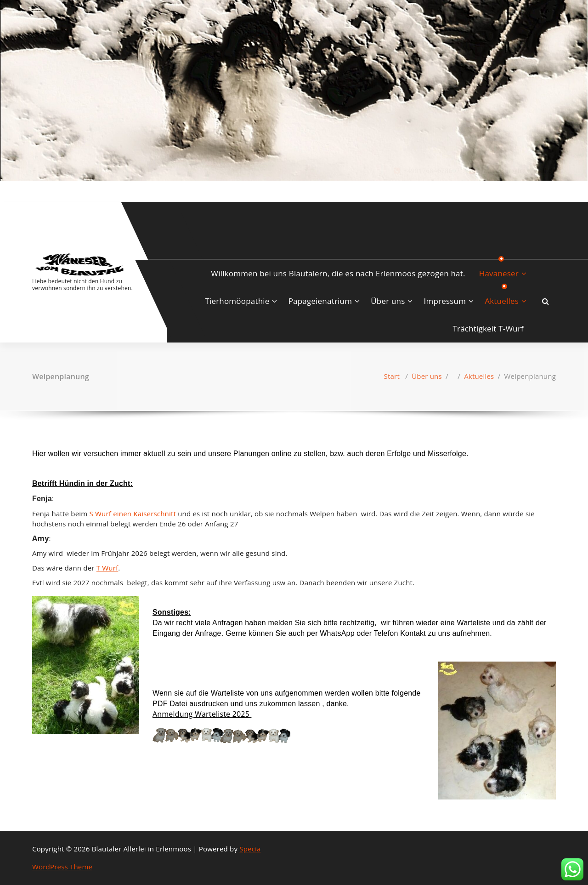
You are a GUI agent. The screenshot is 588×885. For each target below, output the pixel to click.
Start (392, 376)
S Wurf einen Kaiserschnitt (133, 514)
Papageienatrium (320, 301)
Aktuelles (502, 301)
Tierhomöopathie (237, 301)
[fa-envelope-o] (62, 190)
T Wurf (107, 568)
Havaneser (499, 273)
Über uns (388, 301)
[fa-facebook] (34, 190)
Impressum (445, 301)
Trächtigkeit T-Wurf (488, 328)
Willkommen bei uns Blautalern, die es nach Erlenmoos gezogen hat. (338, 273)
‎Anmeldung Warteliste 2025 (202, 714)
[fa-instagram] (47, 190)
